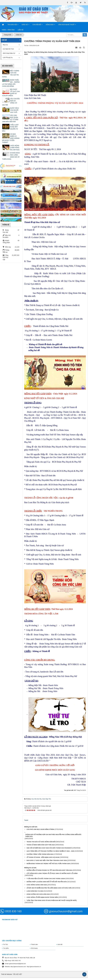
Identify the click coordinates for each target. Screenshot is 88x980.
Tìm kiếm (6, 948)
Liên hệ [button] (21, 30)
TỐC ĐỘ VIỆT (17, 974)
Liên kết (60, 944)
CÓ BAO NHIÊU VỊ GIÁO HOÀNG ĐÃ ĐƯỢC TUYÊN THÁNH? (11, 138)
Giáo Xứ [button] (25, 25)
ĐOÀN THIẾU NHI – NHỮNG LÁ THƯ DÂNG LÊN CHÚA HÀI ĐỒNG (11, 83)
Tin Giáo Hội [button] (13, 25)
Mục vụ (5, 45)
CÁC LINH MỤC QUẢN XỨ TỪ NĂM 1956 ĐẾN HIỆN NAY (10, 118)
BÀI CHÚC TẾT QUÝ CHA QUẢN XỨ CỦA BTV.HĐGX (11, 92)
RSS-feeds (34, 948)
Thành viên (34, 944)
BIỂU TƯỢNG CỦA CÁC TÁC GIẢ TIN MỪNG (11, 74)
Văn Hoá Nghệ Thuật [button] (67, 25)
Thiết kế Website (6, 974)
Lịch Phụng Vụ (8, 57)
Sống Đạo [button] (50, 25)
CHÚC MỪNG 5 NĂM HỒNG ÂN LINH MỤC (15, 148)
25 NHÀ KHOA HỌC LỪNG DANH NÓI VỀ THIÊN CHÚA (11, 156)
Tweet (26, 820)
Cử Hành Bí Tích (8, 49)
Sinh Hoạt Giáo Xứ (9, 53)
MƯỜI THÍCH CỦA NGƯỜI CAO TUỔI (14, 110)
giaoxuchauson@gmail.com (66, 911)
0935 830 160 (13, 911)
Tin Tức (5, 944)
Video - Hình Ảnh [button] (8, 30)
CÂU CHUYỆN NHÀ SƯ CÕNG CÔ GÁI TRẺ (11, 102)
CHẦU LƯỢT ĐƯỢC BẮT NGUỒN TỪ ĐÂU (10, 128)
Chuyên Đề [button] (37, 25)
